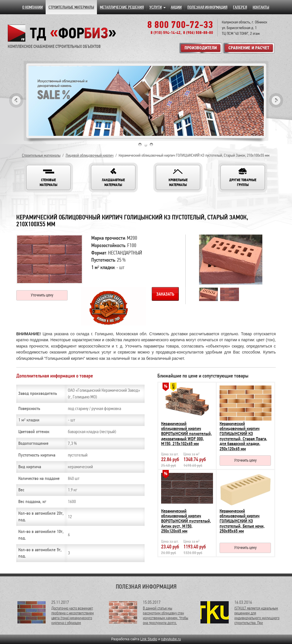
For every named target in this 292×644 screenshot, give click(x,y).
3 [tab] (151, 145)
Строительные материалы (41, 155)
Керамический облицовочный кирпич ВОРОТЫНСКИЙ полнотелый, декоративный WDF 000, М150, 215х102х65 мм (186, 434)
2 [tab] (146, 145)
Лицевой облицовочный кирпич (90, 155)
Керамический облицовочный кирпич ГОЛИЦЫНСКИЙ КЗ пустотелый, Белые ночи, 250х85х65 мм (242, 521)
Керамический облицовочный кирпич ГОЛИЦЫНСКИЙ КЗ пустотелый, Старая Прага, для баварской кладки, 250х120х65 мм (243, 436)
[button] (48, 177)
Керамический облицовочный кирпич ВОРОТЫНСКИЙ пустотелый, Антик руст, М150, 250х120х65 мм (186, 521)
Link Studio (149, 639)
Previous (16, 100)
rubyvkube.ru (171, 639)
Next (276, 100)
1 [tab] (140, 145)
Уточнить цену (42, 295)
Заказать (165, 294)
